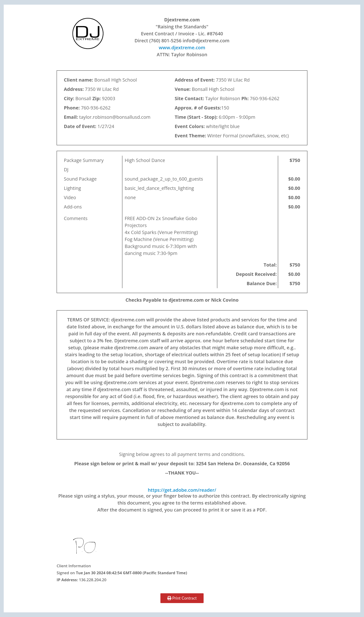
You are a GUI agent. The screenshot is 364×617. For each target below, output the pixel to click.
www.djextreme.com (182, 48)
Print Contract (182, 598)
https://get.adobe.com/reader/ (182, 490)
